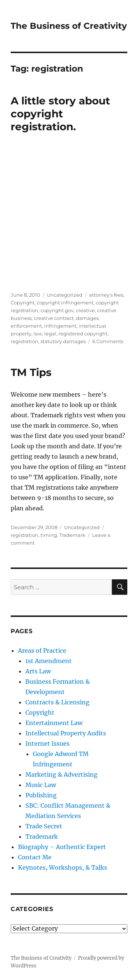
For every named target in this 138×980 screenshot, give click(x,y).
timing (49, 535)
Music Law (41, 785)
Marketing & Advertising (61, 774)
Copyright (23, 303)
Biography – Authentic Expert (62, 847)
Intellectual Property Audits (66, 733)
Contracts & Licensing (57, 702)
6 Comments (108, 341)
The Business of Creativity (69, 26)
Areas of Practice (42, 651)
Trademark (72, 535)
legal (50, 334)
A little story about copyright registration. (60, 114)
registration (24, 341)
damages (87, 318)
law (38, 334)
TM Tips (31, 372)
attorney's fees (106, 295)
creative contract (54, 318)
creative (85, 310)
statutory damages (63, 341)
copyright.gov (57, 310)
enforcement (26, 326)
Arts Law (38, 671)
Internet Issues (47, 743)
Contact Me (35, 857)
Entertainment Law (54, 723)
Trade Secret (44, 826)
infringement (60, 326)
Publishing (41, 795)
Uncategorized (65, 295)
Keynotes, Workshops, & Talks (63, 867)
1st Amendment (49, 661)
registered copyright (83, 334)
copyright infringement (65, 303)
